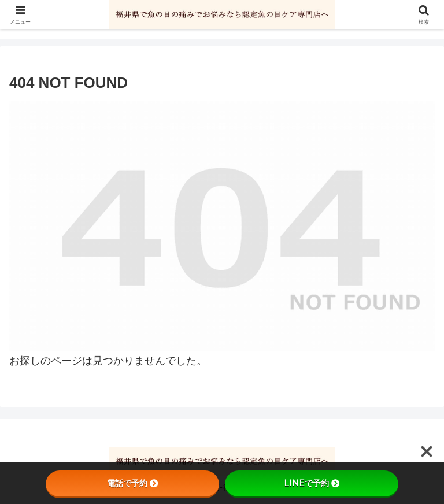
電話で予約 (132, 483)
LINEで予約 (312, 483)
